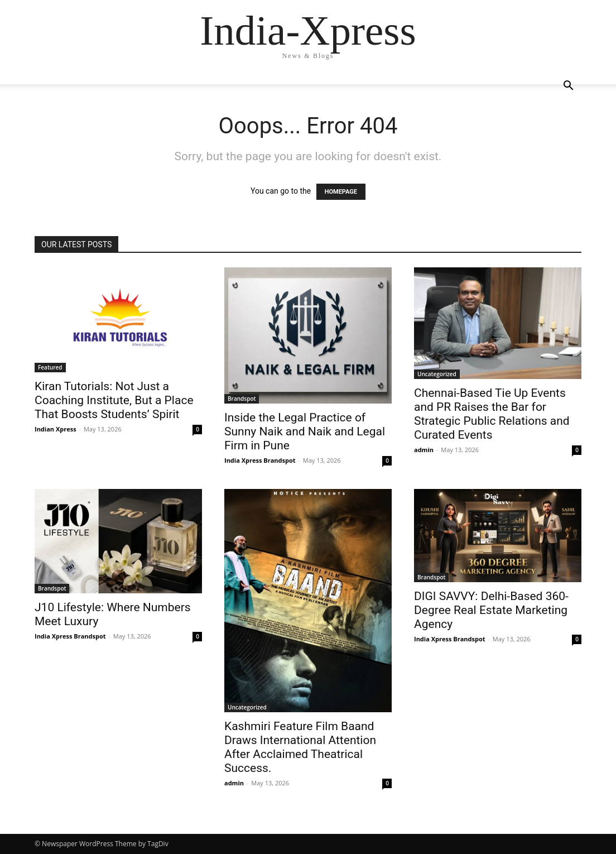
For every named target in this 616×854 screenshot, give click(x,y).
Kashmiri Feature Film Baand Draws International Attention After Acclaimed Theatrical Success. (300, 747)
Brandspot (242, 399)
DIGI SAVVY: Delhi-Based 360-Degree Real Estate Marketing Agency (491, 610)
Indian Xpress (56, 429)
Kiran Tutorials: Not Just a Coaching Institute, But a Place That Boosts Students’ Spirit (114, 400)
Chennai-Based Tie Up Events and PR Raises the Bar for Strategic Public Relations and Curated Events (492, 414)
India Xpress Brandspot (260, 460)
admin (424, 450)
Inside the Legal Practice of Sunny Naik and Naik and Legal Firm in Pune (305, 431)
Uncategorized (437, 374)
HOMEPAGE (341, 192)
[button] (568, 87)
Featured (50, 367)
